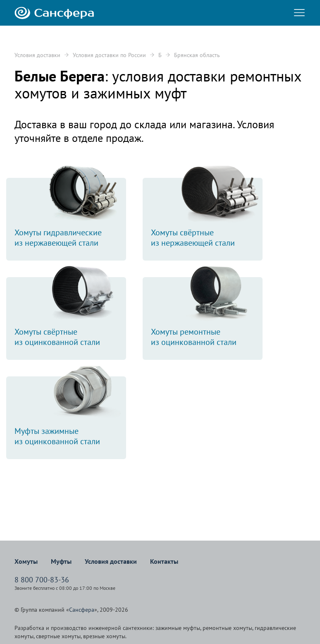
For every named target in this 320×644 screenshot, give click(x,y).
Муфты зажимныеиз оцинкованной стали (70, 412)
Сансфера (82, 610)
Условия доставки (37, 55)
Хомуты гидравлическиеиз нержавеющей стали (70, 213)
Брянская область (197, 55)
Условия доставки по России (109, 55)
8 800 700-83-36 (42, 580)
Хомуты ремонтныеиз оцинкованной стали (207, 312)
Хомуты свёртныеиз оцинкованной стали (70, 312)
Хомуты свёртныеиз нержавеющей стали (207, 213)
